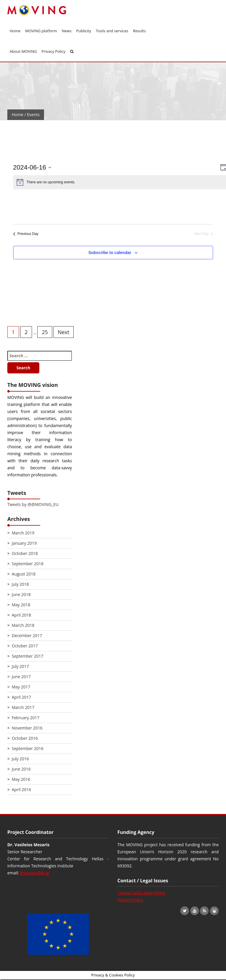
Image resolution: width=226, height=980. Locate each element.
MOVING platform (41, 31)
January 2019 (24, 543)
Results (139, 31)
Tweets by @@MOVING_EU (33, 504)
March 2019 (23, 533)
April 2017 (21, 697)
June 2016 (21, 769)
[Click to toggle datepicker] (32, 167)
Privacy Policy (53, 51)
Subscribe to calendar (110, 253)
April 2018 (21, 615)
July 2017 (20, 666)
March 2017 (23, 707)
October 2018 (25, 553)
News (66, 31)
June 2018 (21, 594)
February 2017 (26, 718)
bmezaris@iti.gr (35, 873)
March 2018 (23, 625)
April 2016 (21, 789)
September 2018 (28, 564)
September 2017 (28, 656)
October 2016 (25, 738)
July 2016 (20, 759)
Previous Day (26, 234)
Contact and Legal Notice (141, 893)
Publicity (84, 31)
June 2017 (21, 677)
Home (15, 31)
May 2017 (21, 687)
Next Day (203, 234)
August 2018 (24, 574)
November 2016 (27, 728)
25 (45, 332)
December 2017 (27, 635)
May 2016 (21, 779)
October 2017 (25, 646)
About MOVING (23, 51)
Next (64, 332)
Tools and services (112, 31)
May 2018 (21, 605)
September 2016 (28, 748)
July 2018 (20, 584)
